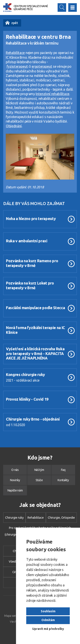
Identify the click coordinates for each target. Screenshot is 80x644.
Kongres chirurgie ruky (25, 374)
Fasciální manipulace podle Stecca (35, 308)
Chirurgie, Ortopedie (61, 518)
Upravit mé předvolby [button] (48, 629)
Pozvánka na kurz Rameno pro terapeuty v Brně (32, 263)
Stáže (39, 480)
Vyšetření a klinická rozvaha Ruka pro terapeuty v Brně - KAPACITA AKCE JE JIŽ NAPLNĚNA (35, 353)
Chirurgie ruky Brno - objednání (33, 419)
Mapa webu (12, 616)
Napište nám (15, 490)
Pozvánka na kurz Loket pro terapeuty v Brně (30, 285)
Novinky (7, 23)
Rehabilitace (36, 518)
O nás (15, 470)
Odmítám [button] (48, 620)
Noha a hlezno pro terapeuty (31, 219)
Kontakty (63, 480)
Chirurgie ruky (14, 518)
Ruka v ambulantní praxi (27, 241)
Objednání (14, 126)
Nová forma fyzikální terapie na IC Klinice (36, 330)
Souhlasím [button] (48, 611)
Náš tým (39, 470)
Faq (63, 470)
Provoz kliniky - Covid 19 (27, 399)
